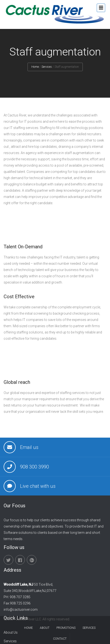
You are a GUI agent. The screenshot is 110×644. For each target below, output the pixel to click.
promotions (66, 628)
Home (35, 67)
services (89, 628)
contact (60, 639)
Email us (29, 447)
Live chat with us (38, 486)
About (45, 628)
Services (47, 67)
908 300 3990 (34, 467)
